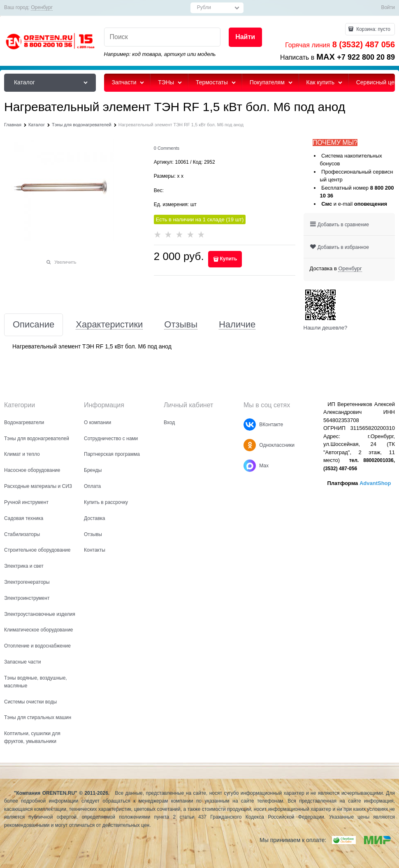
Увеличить (65, 262)
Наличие (237, 325)
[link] (42, 8)
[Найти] (245, 37)
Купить (228, 259)
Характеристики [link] (109, 325)
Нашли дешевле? (326, 328)
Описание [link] (34, 325)
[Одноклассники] (250, 445)
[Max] (250, 466)
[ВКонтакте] (250, 425)
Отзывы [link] (181, 325)
